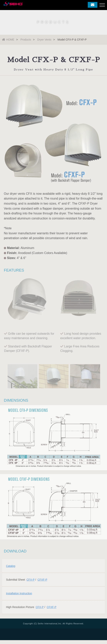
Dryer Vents (44, 40)
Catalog (11, 566)
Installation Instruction (19, 594)
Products (26, 40)
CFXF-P (42, 580)
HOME (8, 40)
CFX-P (31, 580)
